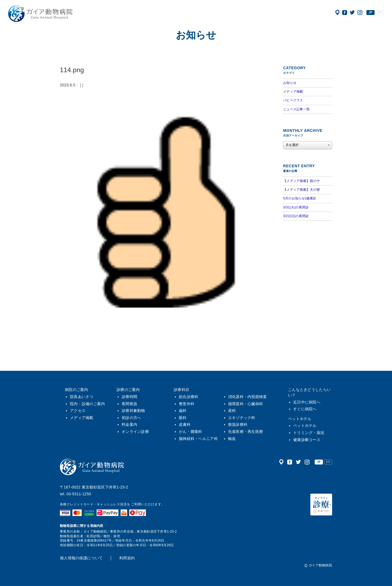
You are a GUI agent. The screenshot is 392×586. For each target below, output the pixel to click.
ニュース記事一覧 (296, 109)
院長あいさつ (82, 397)
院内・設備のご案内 (88, 404)
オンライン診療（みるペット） (321, 505)
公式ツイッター (352, 13)
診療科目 (181, 390)
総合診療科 (189, 397)
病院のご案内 (76, 390)
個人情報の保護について (81, 558)
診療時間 (129, 397)
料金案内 (129, 424)
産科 (232, 411)
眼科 (183, 418)
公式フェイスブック (345, 13)
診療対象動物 (133, 411)
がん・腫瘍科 (191, 432)
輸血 (232, 439)
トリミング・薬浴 (309, 433)
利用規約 (127, 558)
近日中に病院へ (307, 402)
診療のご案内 (128, 390)
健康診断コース (307, 440)
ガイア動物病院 (92, 467)
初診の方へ (131, 418)
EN (380, 12)
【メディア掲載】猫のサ (301, 181)
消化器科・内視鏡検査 (248, 397)
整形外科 (187, 404)
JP (371, 12)
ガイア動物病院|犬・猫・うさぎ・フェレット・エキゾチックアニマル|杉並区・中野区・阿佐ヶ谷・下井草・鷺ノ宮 (40, 14)
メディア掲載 (293, 92)
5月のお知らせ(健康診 (300, 198)
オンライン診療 (135, 432)
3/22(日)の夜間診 (296, 216)
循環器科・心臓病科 (246, 404)
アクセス (337, 13)
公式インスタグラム (360, 13)
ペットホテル (300, 419)
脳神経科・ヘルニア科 (198, 439)
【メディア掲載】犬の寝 (301, 190)
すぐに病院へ (305, 409)
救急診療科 (238, 424)
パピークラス (293, 100)
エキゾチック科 (242, 418)
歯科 (183, 411)
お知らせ (290, 83)
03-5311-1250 (79, 494)
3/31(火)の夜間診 (296, 207)
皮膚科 (185, 424)
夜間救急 (129, 404)
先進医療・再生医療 (246, 432)
